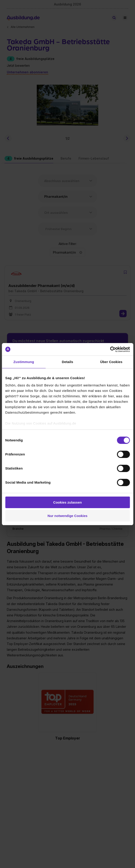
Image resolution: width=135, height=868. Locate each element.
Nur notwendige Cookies (68, 516)
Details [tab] (68, 362)
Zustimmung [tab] (24, 362)
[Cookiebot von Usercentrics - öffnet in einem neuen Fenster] (110, 349)
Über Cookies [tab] (111, 362)
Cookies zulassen (68, 502)
